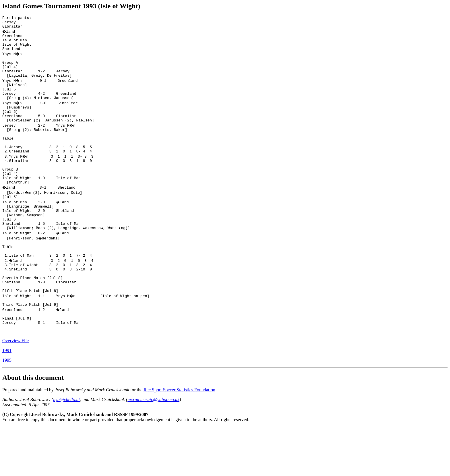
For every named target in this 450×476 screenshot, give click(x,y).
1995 (7, 409)
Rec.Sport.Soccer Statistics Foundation (179, 439)
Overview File (15, 390)
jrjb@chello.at (66, 449)
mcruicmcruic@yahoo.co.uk (153, 449)
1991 (7, 399)
